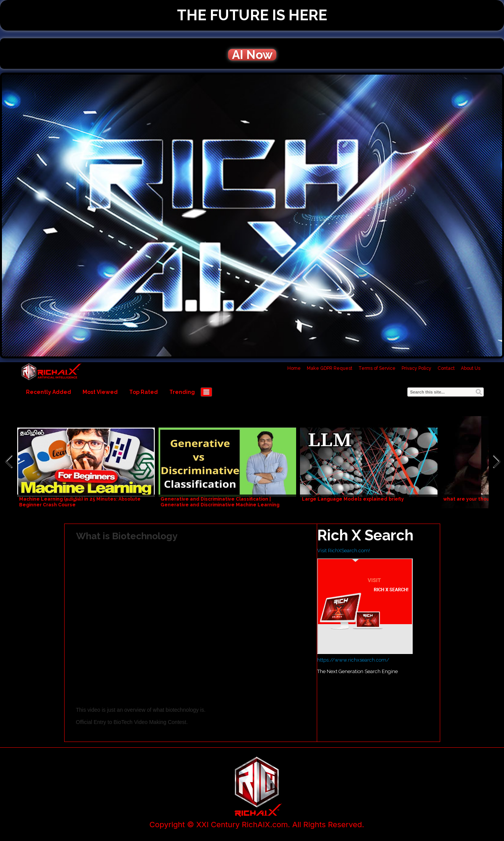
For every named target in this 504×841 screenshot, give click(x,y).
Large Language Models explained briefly (353, 499)
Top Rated (143, 392)
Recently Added (49, 392)
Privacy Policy (416, 368)
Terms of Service (377, 368)
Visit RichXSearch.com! (344, 551)
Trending (182, 392)
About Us (471, 368)
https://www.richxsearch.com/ (353, 660)
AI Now (252, 55)
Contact (446, 368)
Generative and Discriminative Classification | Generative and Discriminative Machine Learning (220, 502)
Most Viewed (100, 392)
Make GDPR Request (330, 368)
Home (294, 368)
